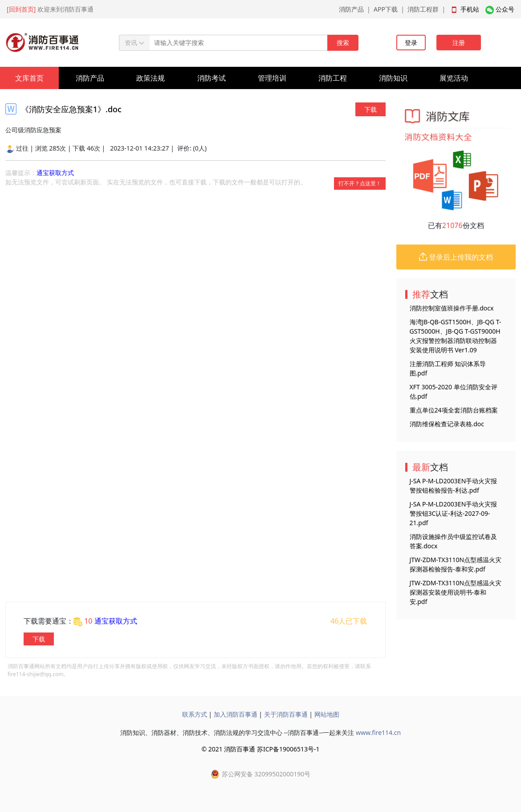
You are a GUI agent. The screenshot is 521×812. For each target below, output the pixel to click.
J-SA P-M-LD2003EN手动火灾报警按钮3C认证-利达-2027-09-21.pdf (454, 513)
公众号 (505, 9)
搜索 (343, 43)
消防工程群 (423, 9)
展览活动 (454, 78)
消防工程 (333, 78)
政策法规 (151, 78)
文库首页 (29, 78)
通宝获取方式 (55, 173)
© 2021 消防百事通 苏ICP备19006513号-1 (260, 749)
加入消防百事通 (236, 714)
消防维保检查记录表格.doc (447, 424)
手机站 (470, 9)
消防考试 (212, 78)
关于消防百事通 (286, 714)
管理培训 (272, 78)
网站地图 (327, 714)
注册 (459, 43)
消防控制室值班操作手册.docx (452, 308)
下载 (370, 109)
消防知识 (393, 78)
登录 (411, 43)
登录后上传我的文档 (456, 257)
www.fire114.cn (378, 732)
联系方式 (195, 714)
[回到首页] (21, 9)
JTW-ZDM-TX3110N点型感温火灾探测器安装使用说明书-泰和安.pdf (456, 592)
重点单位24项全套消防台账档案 (454, 410)
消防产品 (351, 9)
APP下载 (386, 9)
